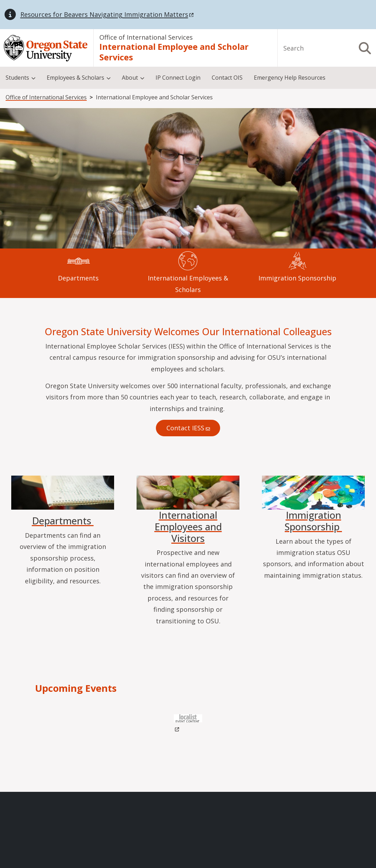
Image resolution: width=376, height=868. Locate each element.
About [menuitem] (130, 78)
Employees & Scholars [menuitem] (75, 78)
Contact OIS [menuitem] (227, 78)
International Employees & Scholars (188, 284)
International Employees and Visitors (188, 526)
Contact (188, 428)
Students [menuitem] (17, 78)
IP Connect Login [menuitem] (178, 78)
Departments (78, 278)
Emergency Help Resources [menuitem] (290, 78)
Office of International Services (146, 37)
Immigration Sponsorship (297, 278)
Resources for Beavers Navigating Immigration (108, 14)
